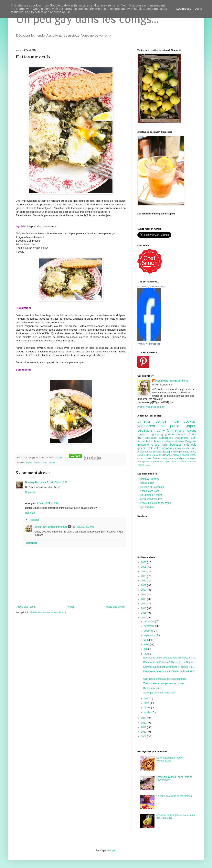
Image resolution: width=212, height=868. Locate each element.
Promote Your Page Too (149, 344)
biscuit (142, 434)
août (147, 640)
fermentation (146, 441)
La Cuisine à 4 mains (151, 495)
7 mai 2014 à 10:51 (57, 482)
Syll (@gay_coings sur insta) (51, 527)
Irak (195, 462)
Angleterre (183, 438)
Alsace (141, 452)
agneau (156, 434)
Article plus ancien (115, 607)
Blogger (111, 851)
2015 (144, 613)
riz (149, 434)
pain (194, 438)
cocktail (190, 421)
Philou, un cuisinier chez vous (156, 503)
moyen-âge (179, 458)
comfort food (189, 448)
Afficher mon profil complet (151, 407)
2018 (144, 599)
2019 (144, 595)
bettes (29, 463)
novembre (149, 626)
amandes (182, 434)
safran (149, 452)
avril (146, 699)
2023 (144, 576)
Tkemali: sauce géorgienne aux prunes (164, 683)
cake (158, 448)
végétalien (147, 430)
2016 (144, 608)
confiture (168, 441)
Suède (157, 458)
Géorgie (178, 452)
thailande (158, 452)
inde (178, 421)
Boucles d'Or (147, 483)
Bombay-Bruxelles (35, 482)
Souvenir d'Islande (162, 455)
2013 (144, 718)
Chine (173, 430)
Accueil (71, 607)
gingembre (169, 434)
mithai (177, 455)
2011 (144, 727)
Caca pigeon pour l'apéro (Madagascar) (170, 759)
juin (146, 649)
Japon (191, 426)
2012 (144, 723)
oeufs (45, 463)
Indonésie (190, 445)
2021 (144, 585)
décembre (149, 622)
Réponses (34, 520)
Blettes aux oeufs (152, 688)
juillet (147, 645)
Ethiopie (185, 455)
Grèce (156, 445)
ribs (190, 462)
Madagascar (144, 462)
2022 (144, 581)
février (148, 708)
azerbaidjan (191, 458)
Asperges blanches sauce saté (159, 693)
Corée (192, 434)
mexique (191, 431)
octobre (148, 631)
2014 (144, 618)
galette (143, 448)
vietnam (168, 448)
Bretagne (144, 445)
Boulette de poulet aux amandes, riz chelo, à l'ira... (170, 658)
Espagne (168, 452)
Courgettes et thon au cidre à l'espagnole (165, 679)
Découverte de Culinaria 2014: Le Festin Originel (169, 662)
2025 (144, 567)
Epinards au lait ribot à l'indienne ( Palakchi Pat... (169, 667)
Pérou (193, 455)
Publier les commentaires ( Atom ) (48, 612)
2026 (144, 562)
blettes (37, 463)
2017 (144, 604)
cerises (178, 448)
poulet (178, 426)
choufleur (183, 462)
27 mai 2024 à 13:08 (83, 527)
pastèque (167, 458)
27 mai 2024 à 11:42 (48, 503)
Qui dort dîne (147, 507)
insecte (147, 465)
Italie (166, 445)
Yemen (141, 465)
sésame (180, 441)
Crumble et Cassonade (152, 487)
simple (52, 463)
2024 (144, 572)
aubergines (167, 438)
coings (164, 421)
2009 (144, 737)
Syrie (175, 462)
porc (182, 431)
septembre (150, 635)
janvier (148, 712)
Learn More (184, 9)
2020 (144, 590)
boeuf (158, 441)
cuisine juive (145, 455)
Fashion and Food (150, 491)
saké (150, 458)
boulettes (177, 445)
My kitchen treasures (151, 499)
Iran (141, 438)
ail (165, 426)
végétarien (149, 426)
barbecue (152, 438)
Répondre (30, 492)
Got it (198, 9)
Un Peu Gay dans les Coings (151, 287)
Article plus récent (26, 607)
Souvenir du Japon (161, 462)
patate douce (189, 452)
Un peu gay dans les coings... (87, 19)
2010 (144, 732)
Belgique (191, 441)
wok (151, 448)
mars (147, 703)
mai (146, 654)
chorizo (142, 458)
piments (147, 421)
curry (162, 430)
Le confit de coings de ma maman (174, 796)
